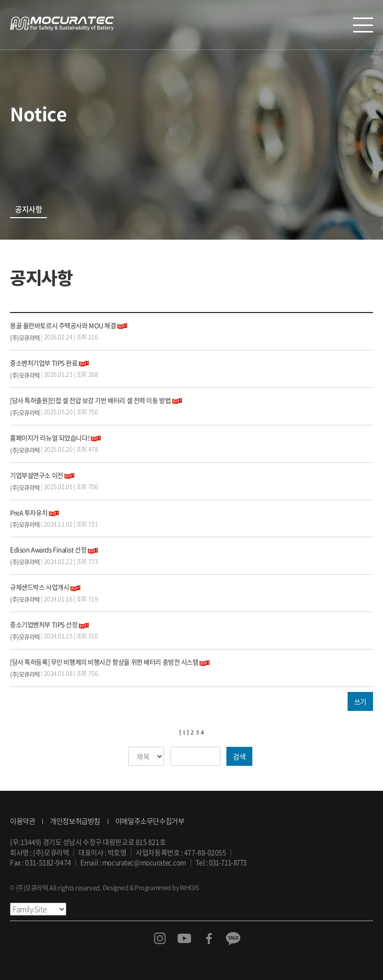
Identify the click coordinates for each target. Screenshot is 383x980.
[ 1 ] (184, 732)
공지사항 (28, 209)
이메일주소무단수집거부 (150, 821)
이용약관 (22, 821)
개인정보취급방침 (75, 821)
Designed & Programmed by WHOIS (153, 887)
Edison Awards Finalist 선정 (48, 549)
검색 (239, 756)
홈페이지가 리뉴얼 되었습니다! (50, 438)
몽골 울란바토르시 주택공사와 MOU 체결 (63, 325)
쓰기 (360, 701)
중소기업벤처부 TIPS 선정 (44, 624)
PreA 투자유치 (29, 512)
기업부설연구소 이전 (37, 475)
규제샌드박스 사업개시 (39, 587)
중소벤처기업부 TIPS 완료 (44, 363)
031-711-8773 (233, 862)
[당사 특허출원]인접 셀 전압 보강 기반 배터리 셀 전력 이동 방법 (90, 400)
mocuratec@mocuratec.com (145, 862)
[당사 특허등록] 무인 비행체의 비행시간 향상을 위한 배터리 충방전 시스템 (104, 662)
